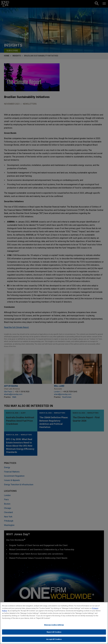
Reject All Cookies (54, 633)
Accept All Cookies (54, 641)
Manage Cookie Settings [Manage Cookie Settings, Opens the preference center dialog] (54, 626)
